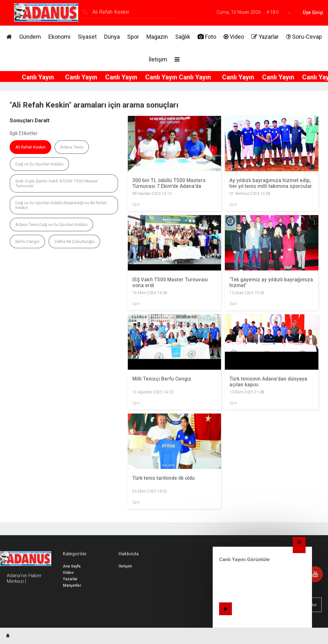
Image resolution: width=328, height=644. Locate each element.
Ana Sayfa (72, 566)
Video (234, 37)
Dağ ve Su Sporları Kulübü (39, 164)
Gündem (30, 37)
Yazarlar (265, 37)
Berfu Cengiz (27, 241)
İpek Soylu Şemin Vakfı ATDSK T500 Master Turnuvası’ (57, 183)
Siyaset (87, 37)
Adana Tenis (72, 147)
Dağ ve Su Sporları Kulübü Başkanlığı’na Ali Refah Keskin (61, 205)
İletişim (158, 59)
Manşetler (72, 585)
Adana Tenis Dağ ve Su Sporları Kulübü (51, 225)
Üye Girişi (313, 13)
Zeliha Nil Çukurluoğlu (74, 241)
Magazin (157, 37)
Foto (207, 37)
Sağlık (183, 37)
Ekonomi (59, 37)
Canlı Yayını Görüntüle (244, 559)
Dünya (112, 37)
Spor (133, 37)
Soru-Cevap (304, 37)
